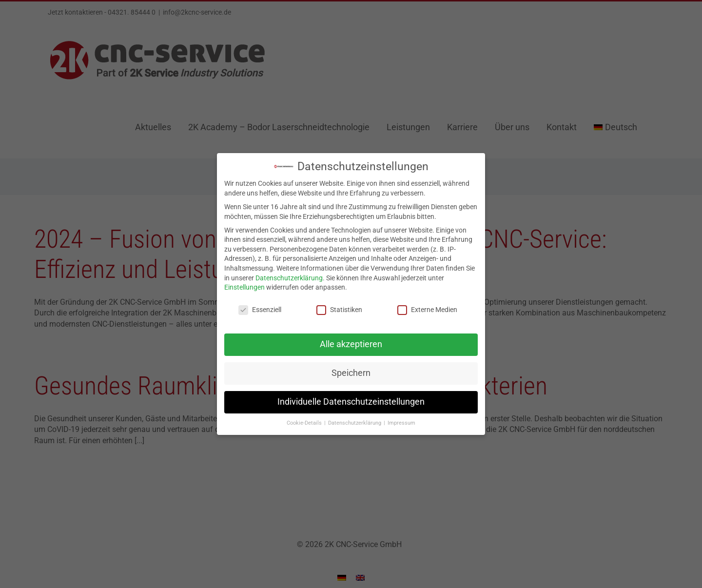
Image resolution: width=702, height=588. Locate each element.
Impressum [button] (401, 421)
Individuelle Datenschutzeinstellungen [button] (351, 399)
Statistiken (339, 307)
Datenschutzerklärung (289, 275)
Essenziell (260, 307)
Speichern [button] (351, 371)
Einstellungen (244, 285)
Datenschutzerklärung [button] (355, 421)
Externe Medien (427, 307)
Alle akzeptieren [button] (351, 342)
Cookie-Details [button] (305, 421)
